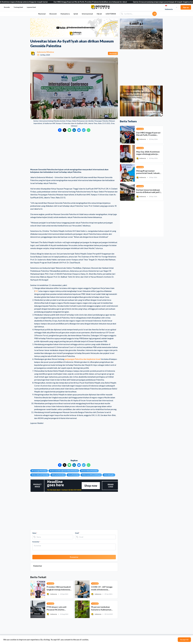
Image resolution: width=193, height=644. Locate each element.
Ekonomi (53, 14)
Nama (35, 533)
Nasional (42, 14)
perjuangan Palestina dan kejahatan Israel (83, 359)
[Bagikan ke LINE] (69, 130)
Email (77, 533)
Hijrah (99, 14)
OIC (36, 291)
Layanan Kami (31, 7)
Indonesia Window (46, 52)
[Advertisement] (74, 150)
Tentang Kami (18, 7)
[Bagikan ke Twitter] (65, 130)
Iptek (76, 14)
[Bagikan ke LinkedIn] (74, 130)
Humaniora (65, 14)
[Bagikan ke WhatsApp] (89, 130)
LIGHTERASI (111, 14)
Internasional (87, 14)
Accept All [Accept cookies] (184, 640)
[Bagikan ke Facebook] (60, 130)
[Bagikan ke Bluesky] (79, 130)
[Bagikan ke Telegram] (84, 130)
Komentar (36, 542)
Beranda (7, 7)
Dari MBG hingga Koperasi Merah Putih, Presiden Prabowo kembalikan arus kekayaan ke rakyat (94, 2)
